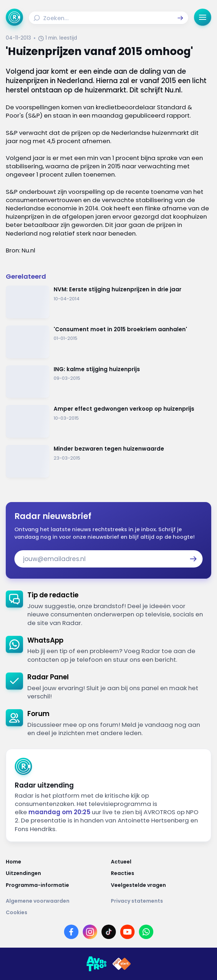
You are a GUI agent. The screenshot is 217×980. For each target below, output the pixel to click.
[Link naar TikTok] (109, 932)
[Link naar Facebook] (71, 932)
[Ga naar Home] (14, 17)
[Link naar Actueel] (161, 862)
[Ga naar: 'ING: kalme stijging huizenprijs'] (109, 382)
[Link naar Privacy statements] (161, 901)
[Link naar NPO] (122, 964)
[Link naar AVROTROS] (96, 964)
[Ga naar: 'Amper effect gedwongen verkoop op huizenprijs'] (109, 421)
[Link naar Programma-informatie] (56, 885)
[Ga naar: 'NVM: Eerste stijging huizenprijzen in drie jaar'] (109, 302)
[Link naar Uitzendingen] (56, 873)
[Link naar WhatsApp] (146, 932)
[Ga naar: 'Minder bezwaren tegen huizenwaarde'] (109, 461)
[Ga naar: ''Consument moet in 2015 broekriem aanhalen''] (109, 342)
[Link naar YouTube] (127, 932)
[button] (180, 18)
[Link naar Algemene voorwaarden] (56, 901)
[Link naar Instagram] (90, 932)
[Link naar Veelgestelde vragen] (161, 885)
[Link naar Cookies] (109, 912)
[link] (109, 609)
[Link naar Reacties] (161, 873)
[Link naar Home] (56, 862)
